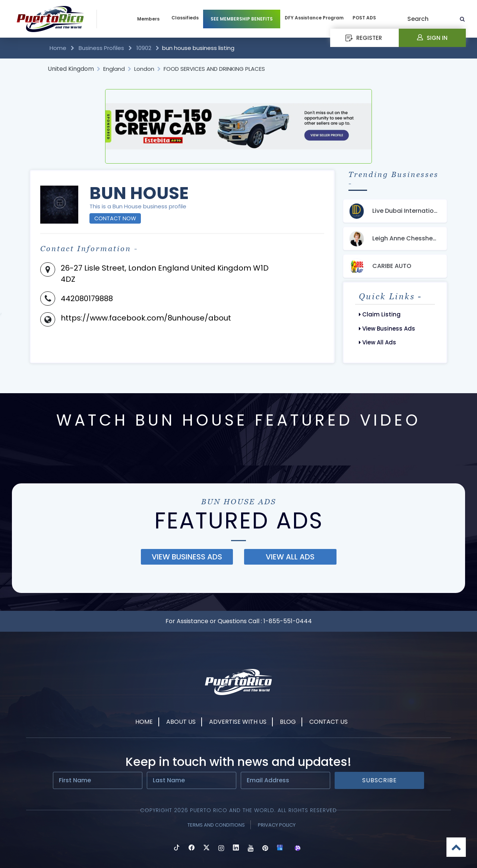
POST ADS (364, 18)
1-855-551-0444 (288, 621)
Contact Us (328, 722)
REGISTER (364, 38)
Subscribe (380, 780)
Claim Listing (380, 314)
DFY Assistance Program (314, 18)
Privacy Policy (277, 825)
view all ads (290, 557)
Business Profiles (101, 48)
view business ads (187, 557)
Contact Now (115, 218)
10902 (144, 48)
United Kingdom (71, 69)
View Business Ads (387, 329)
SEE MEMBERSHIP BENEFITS (242, 19)
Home (59, 48)
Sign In (432, 38)
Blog (288, 722)
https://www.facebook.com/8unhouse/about (146, 318)
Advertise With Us (238, 722)
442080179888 (87, 299)
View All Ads (378, 342)
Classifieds (185, 18)
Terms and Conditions (216, 825)
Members (148, 19)
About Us (181, 722)
